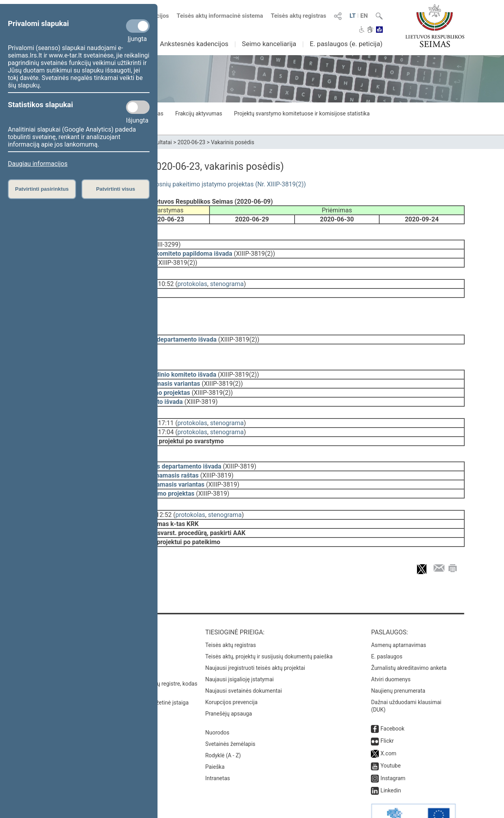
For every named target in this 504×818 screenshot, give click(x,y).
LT (353, 16)
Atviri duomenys (391, 653)
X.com (388, 727)
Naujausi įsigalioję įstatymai (239, 653)
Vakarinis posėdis (233, 142)
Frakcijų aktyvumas (199, 113)
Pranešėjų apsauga (229, 688)
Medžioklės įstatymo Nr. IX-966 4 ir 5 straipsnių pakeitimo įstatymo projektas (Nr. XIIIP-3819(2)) (173, 184)
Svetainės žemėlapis (230, 718)
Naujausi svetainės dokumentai (244, 665)
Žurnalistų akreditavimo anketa (409, 642)
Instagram (393, 752)
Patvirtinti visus (116, 189)
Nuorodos (217, 706)
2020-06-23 (192, 142)
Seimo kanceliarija (269, 44)
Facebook (392, 703)
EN (364, 16)
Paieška (215, 741)
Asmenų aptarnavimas (398, 619)
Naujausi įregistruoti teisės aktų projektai (255, 642)
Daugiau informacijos (38, 164)
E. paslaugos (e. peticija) (346, 44)
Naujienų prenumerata (398, 665)
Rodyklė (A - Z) (223, 729)
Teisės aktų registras (299, 16)
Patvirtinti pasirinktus (42, 189)
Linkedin (391, 764)
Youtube (390, 740)
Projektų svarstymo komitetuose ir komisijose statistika (302, 113)
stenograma (227, 278)
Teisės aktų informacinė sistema (220, 16)
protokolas (193, 278)
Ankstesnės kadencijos (194, 44)
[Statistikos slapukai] (138, 107)
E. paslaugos (387, 630)
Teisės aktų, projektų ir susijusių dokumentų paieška (269, 630)
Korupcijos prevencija (231, 676)
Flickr (387, 715)
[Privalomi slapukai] (138, 26)
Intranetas (218, 752)
